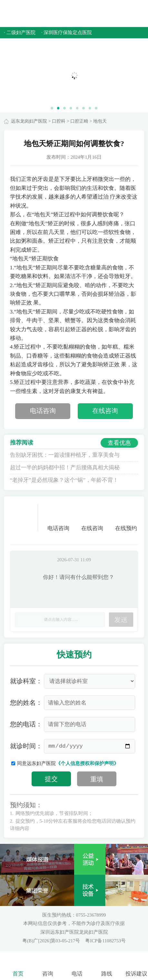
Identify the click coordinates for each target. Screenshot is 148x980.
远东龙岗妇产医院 (29, 121)
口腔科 (59, 121)
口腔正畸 (79, 121)
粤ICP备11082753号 (105, 941)
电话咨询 (43, 411)
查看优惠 (119, 443)
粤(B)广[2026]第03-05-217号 (52, 941)
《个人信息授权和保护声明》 (87, 763)
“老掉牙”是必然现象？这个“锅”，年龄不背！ (64, 480)
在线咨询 (105, 411)
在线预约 (126, 518)
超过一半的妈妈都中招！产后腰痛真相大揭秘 (65, 467)
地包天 (100, 121)
